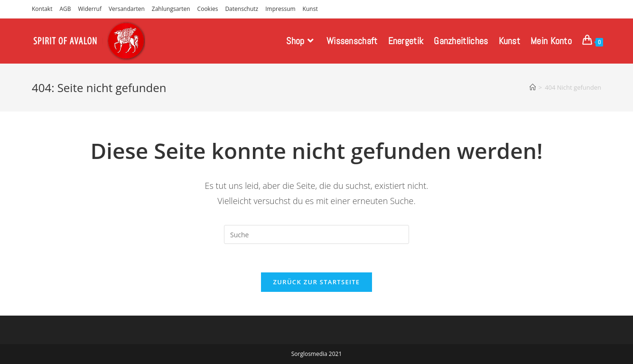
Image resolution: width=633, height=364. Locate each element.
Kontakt (42, 9)
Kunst (310, 9)
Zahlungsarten (171, 9)
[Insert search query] (316, 234)
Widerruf (90, 9)
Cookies (208, 9)
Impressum (280, 9)
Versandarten (127, 9)
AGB (65, 9)
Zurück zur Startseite (317, 282)
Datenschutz (242, 9)
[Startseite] (533, 87)
